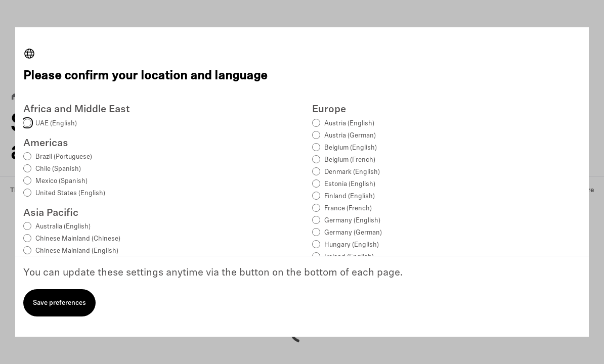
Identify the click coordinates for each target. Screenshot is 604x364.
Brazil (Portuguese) (64, 157)
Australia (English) (63, 227)
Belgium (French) (350, 160)
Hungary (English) (352, 245)
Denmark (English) (352, 172)
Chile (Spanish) (58, 169)
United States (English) (70, 193)
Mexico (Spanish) (61, 181)
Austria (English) (349, 124)
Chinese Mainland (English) (77, 251)
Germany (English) (352, 221)
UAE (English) (56, 124)
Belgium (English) (351, 148)
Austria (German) (350, 136)
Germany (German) (353, 233)
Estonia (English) (350, 184)
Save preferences (59, 303)
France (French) (348, 209)
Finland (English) (350, 196)
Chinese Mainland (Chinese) (78, 239)
